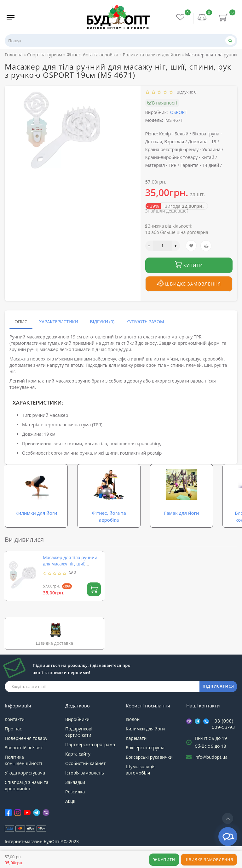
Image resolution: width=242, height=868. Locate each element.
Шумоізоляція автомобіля (141, 784)
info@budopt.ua (211, 772)
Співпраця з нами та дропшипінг (26, 800)
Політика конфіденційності (23, 775)
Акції (70, 816)
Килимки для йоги (145, 743)
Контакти (15, 734)
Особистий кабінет (85, 778)
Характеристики (59, 322)
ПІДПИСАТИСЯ (218, 701)
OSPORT (179, 112)
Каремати (136, 753)
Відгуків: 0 (186, 92)
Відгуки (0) (102, 322)
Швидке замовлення (209, 860)
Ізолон (133, 734)
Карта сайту (78, 769)
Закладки (75, 797)
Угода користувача (25, 788)
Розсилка (75, 806)
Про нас (13, 743)
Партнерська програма (90, 759)
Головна (14, 55)
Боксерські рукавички (149, 772)
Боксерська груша (145, 762)
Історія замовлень (85, 788)
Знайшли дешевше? (167, 211)
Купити (164, 860)
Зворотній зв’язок (24, 762)
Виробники (77, 734)
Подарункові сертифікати (79, 747)
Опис (21, 322)
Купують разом (145, 322)
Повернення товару (26, 753)
